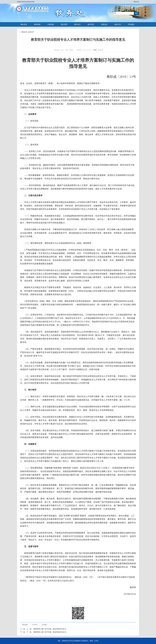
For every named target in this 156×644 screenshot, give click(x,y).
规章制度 (37, 24)
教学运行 (77, 24)
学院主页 (136, 2)
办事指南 (51, 24)
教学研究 (91, 24)
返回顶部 (25, 625)
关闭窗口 (45, 625)
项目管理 (64, 24)
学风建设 (131, 24)
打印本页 (35, 625)
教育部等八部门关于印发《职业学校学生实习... (50, 629)
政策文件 (118, 24)
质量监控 (104, 24)
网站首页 (24, 24)
